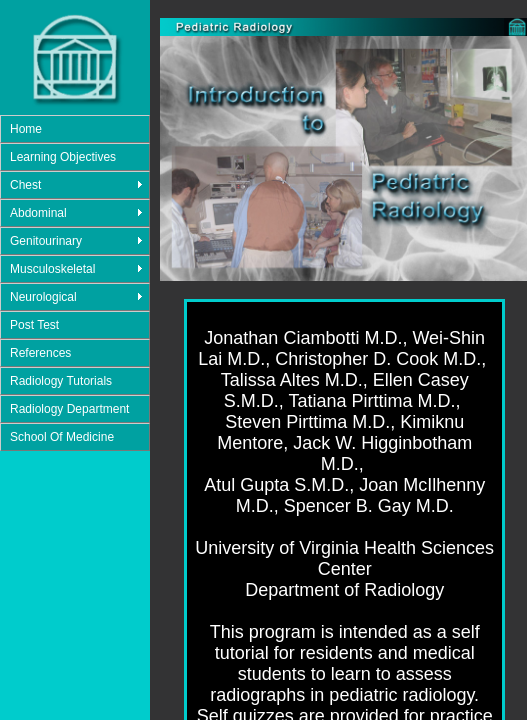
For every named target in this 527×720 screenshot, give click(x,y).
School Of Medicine (62, 437)
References (40, 353)
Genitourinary (46, 241)
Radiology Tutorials (61, 381)
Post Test (34, 325)
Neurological (43, 297)
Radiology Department (69, 409)
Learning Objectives (63, 157)
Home (26, 129)
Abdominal (38, 213)
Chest (25, 185)
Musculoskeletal (52, 269)
